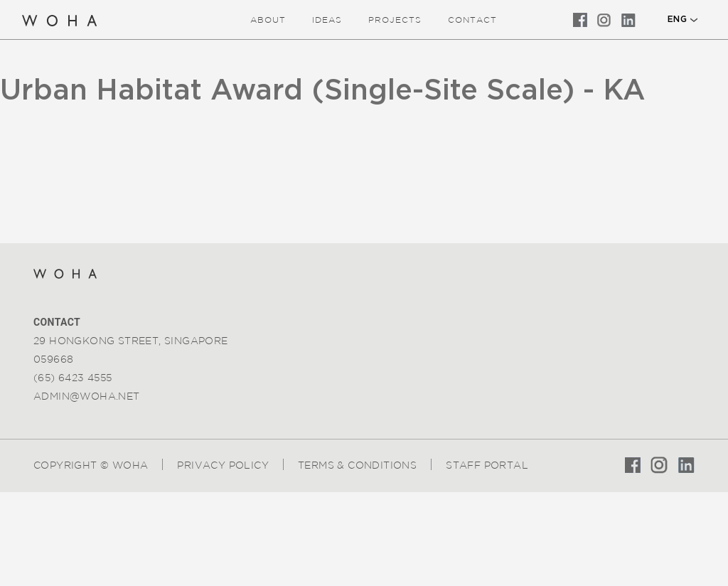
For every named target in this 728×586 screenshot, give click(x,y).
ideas (327, 20)
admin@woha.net (87, 396)
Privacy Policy (223, 465)
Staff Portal (487, 465)
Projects (395, 20)
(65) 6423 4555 (73, 378)
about (268, 20)
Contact (472, 20)
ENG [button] (677, 19)
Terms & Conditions (357, 465)
